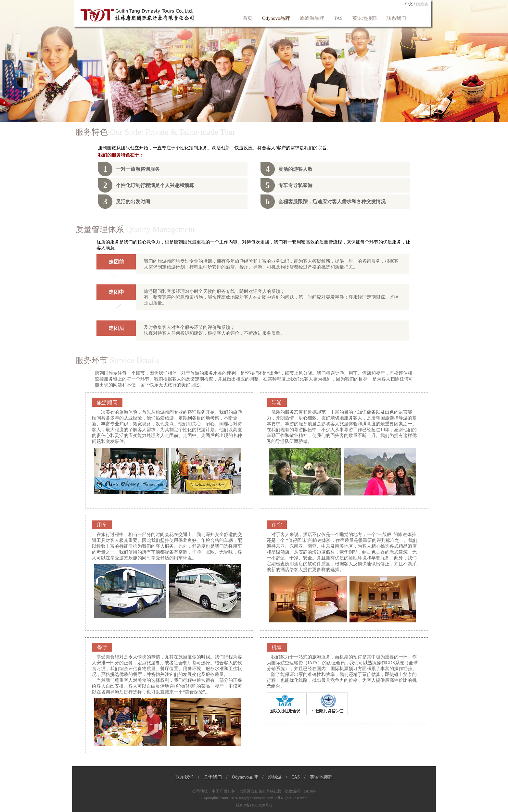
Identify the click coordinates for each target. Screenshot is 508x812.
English (422, 4)
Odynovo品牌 (276, 18)
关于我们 (213, 777)
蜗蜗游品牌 (312, 18)
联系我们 (396, 18)
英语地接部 (365, 18)
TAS (338, 18)
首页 (248, 18)
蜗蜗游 (275, 777)
